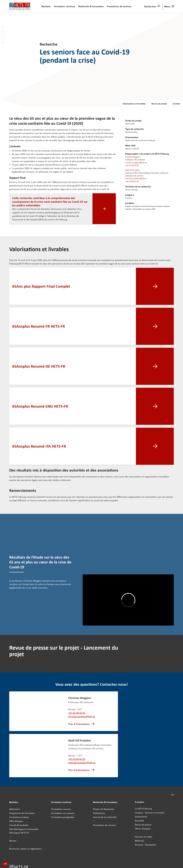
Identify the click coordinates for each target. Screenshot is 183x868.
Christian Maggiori (133, 157)
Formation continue (65, 6)
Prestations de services (119, 6)
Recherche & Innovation (91, 6)
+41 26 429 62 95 (132, 181)
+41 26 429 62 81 (132, 165)
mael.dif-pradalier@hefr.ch (136, 178)
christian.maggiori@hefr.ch (136, 162)
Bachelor (46, 6)
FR (173, 795)
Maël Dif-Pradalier (133, 170)
